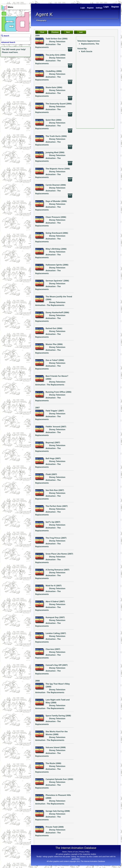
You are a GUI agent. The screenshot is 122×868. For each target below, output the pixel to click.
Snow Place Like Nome (56, 554)
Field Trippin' (52, 411)
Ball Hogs (50, 458)
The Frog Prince (53, 538)
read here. (13, 52)
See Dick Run (52, 490)
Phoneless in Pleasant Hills (58, 795)
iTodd (48, 474)
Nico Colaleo (94, 857)
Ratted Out (51, 328)
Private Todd (52, 827)
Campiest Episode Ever (56, 779)
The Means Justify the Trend (59, 297)
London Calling (53, 633)
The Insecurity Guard (56, 104)
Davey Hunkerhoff (54, 312)
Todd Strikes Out (53, 39)
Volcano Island (53, 747)
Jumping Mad (52, 152)
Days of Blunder (53, 201)
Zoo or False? (52, 360)
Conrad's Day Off (54, 665)
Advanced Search (8, 42)
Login (106, 7)
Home (64, 852)
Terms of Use (73, 852)
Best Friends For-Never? (57, 376)
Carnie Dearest (53, 185)
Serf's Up (50, 522)
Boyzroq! (50, 442)
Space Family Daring (55, 716)
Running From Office (55, 392)
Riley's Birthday (53, 249)
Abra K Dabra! (52, 601)
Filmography (41, 20)
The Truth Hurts (53, 136)
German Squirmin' (54, 281)
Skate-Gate (51, 87)
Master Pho (51, 344)
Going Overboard (54, 233)
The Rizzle (50, 763)
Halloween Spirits (54, 265)
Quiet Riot (50, 120)
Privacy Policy (84, 852)
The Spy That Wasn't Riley (58, 684)
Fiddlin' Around (53, 427)
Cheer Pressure (53, 217)
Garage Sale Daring (55, 811)
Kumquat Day (52, 617)
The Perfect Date (54, 506)
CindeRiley (51, 71)
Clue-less (50, 649)
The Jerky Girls (52, 55)
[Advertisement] (15, 72)
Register (115, 7)
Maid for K (51, 586)
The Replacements (56, 305)
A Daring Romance (54, 570)
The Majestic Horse (55, 169)
